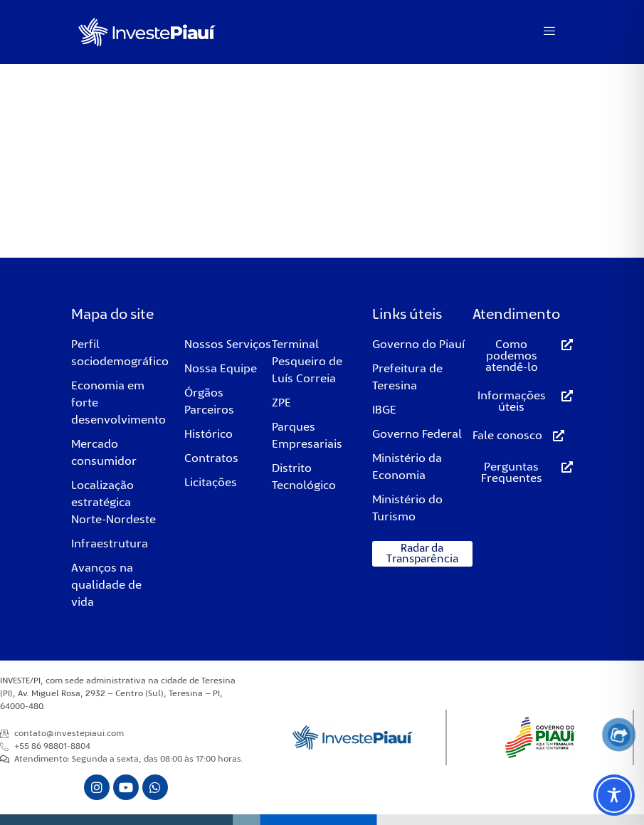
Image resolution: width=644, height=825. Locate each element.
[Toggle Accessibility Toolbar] (614, 795)
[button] (422, 554)
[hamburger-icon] (550, 32)
